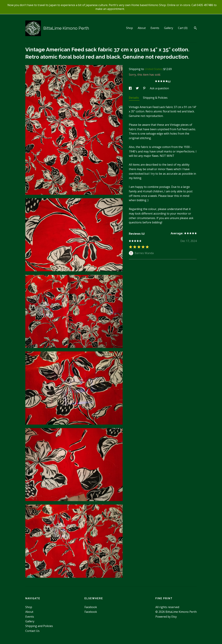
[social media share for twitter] (138, 88)
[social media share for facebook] (131, 88)
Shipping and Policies (39, 626)
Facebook (91, 607)
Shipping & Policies (155, 98)
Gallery (169, 28)
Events (155, 28)
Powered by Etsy (166, 617)
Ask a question (159, 88)
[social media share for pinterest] (145, 88)
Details (134, 98)
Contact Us (32, 631)
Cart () (183, 28)
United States (153, 69)
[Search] (195, 28)
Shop (129, 28)
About (142, 28)
